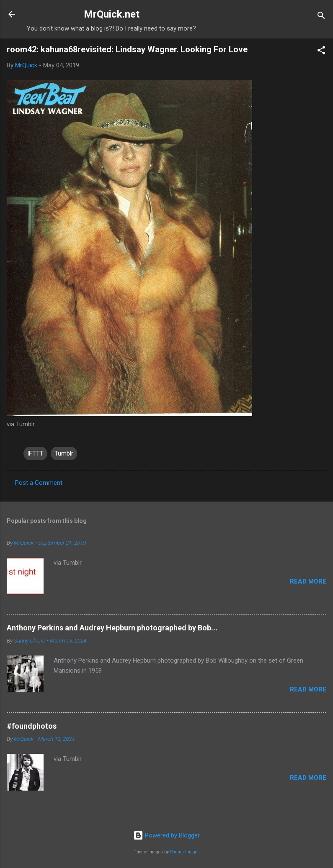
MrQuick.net (112, 14)
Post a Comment (39, 483)
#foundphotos (32, 726)
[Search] (321, 17)
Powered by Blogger (166, 835)
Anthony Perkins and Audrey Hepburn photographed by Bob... (112, 628)
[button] (321, 52)
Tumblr (64, 453)
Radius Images (185, 852)
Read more (308, 581)
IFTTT (35, 453)
